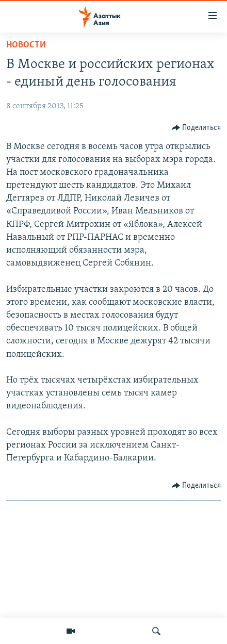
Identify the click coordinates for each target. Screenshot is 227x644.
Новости (26, 45)
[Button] (197, 128)
